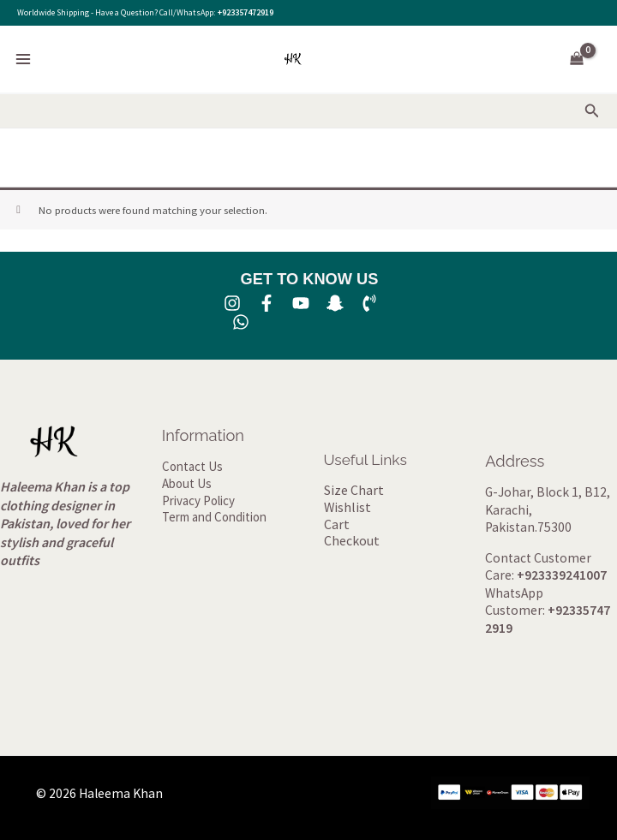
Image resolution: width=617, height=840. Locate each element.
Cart (336, 525)
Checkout (351, 543)
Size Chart (353, 490)
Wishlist (347, 508)
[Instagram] (232, 303)
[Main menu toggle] (23, 59)
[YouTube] (301, 303)
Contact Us (190, 467)
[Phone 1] (369, 303)
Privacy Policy (198, 502)
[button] (592, 111)
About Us (186, 485)
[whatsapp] (241, 322)
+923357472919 (246, 12)
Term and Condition (211, 520)
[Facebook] (267, 303)
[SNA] (335, 303)
